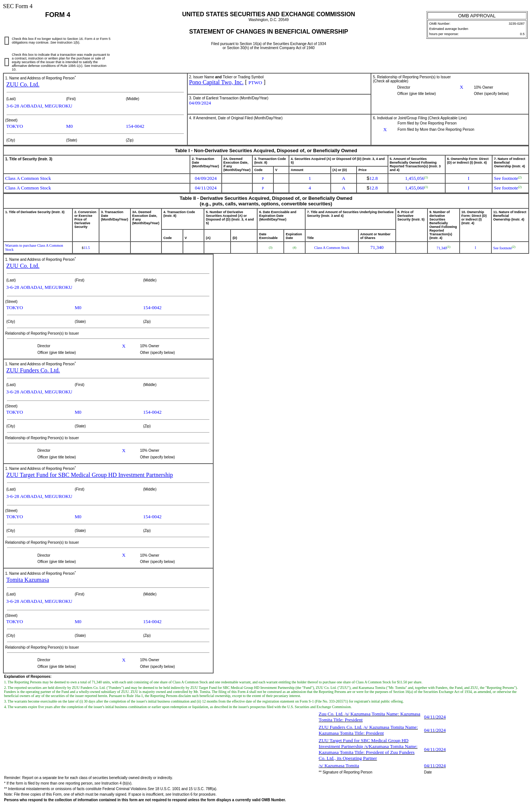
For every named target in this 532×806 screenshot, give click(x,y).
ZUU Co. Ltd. (23, 84)
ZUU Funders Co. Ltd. (33, 370)
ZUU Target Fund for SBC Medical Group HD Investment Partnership (90, 475)
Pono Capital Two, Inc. (216, 82)
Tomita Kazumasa (28, 580)
